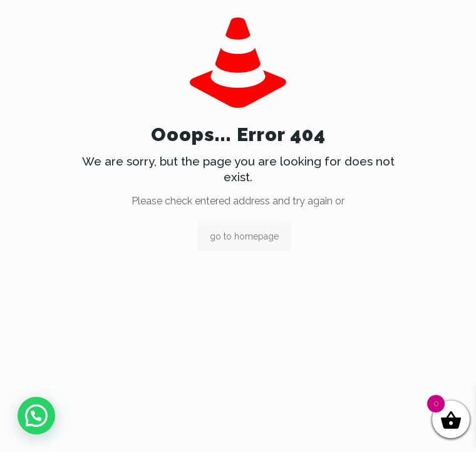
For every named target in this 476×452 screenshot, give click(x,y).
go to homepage (244, 236)
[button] (36, 416)
